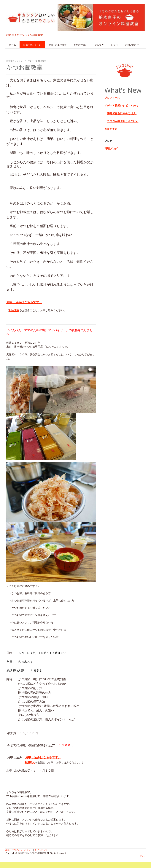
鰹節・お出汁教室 (58, 45)
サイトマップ (41, 850)
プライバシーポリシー (22, 850)
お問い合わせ (132, 45)
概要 (7, 850)
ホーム (12, 45)
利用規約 (14, 310)
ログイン (142, 856)
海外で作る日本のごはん (122, 113)
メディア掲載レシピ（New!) (121, 105)
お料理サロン (81, 45)
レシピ (115, 45)
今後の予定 (111, 129)
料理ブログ (111, 148)
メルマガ (99, 45)
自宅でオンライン (32, 45)
